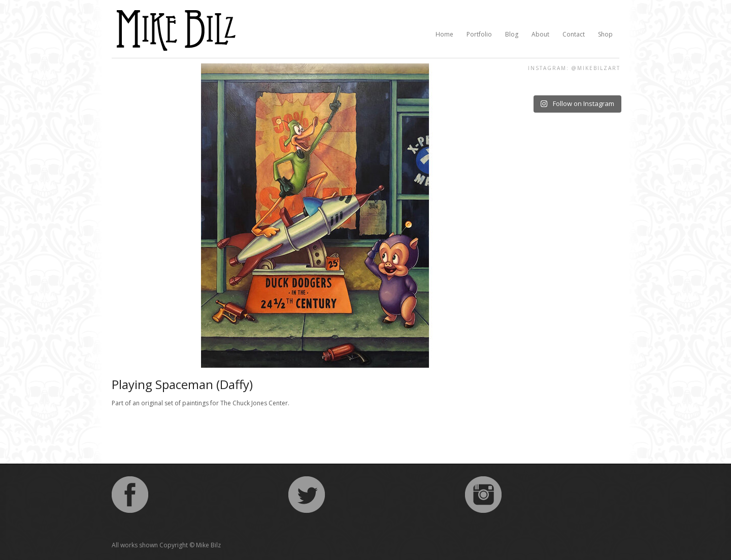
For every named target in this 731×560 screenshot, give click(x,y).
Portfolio (479, 34)
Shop (605, 34)
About (540, 34)
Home (444, 34)
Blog (512, 34)
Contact (574, 34)
